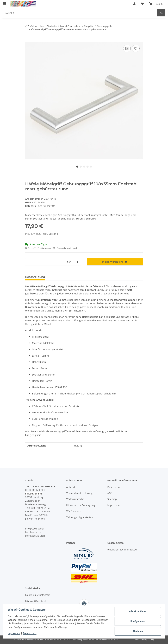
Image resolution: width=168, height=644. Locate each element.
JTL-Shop (150, 640)
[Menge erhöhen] (77, 262)
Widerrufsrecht (75, 499)
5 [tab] (91, 167)
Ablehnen (137, 631)
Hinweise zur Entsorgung (81, 505)
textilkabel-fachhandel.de (122, 550)
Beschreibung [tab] (35, 277)
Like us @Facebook (36, 601)
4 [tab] (88, 167)
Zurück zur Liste (36, 26)
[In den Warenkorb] (28, 40)
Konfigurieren (137, 621)
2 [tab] (81, 167)
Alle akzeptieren (137, 611)
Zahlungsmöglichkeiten (80, 517)
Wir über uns (74, 511)
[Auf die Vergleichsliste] (127, 48)
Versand (53, 234)
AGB (110, 493)
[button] (134, 4)
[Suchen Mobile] (80, 13)
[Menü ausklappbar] (4, 2)
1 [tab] (77, 167)
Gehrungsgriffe (46, 206)
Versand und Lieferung (79, 493)
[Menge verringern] (29, 262)
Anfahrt (71, 487)
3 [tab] (84, 167)
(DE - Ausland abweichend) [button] (65, 248)
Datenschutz (30, 633)
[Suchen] (161, 13)
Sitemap (112, 499)
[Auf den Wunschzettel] (136, 48)
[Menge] (49, 262)
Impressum (14, 633)
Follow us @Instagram (38, 595)
